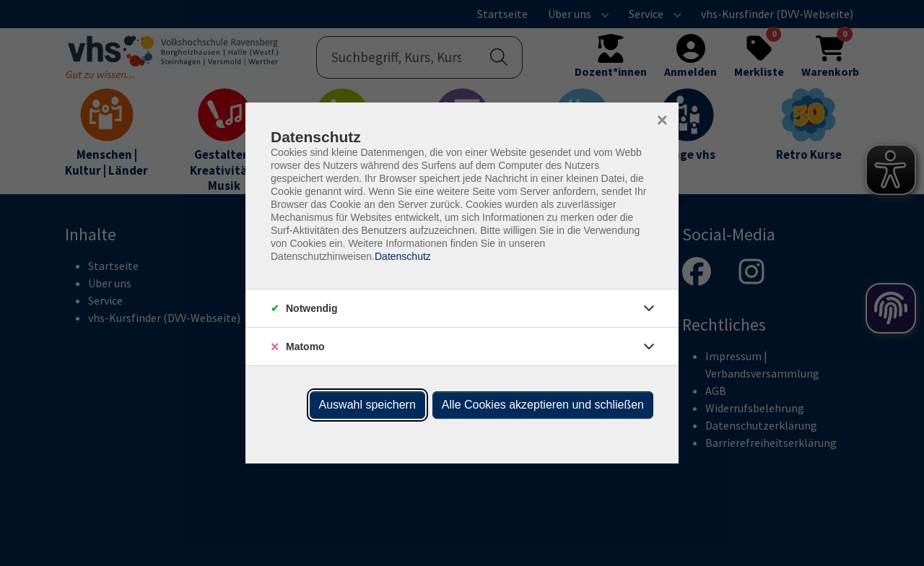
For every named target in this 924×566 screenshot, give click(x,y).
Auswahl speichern (367, 405)
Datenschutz (403, 256)
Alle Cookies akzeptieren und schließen (543, 405)
